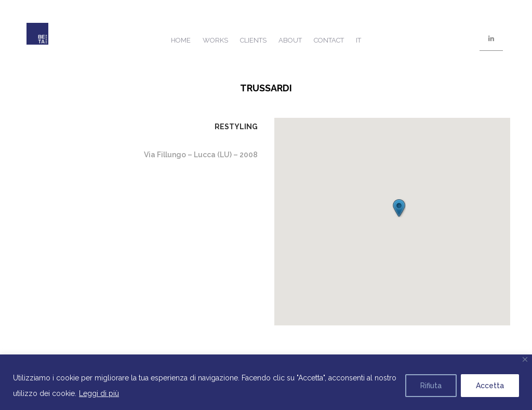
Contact (329, 40)
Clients (253, 40)
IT (358, 40)
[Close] (525, 359)
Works (215, 40)
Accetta (490, 386)
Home (181, 40)
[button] (399, 208)
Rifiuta (431, 386)
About (290, 40)
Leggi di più (99, 393)
